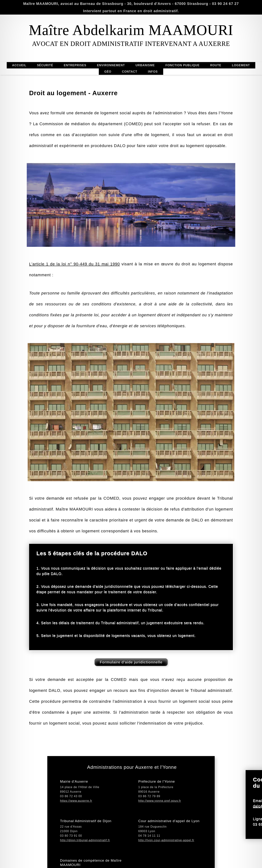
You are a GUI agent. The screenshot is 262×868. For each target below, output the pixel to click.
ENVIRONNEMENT (112, 65)
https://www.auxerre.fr (76, 820)
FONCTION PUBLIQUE (182, 65)
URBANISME (144, 65)
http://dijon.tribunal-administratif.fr (85, 860)
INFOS (152, 72)
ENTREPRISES (75, 66)
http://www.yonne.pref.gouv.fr (160, 820)
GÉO (107, 72)
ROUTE (216, 66)
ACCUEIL (19, 65)
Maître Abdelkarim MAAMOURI (131, 30)
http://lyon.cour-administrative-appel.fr (166, 860)
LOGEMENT (241, 65)
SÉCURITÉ (45, 66)
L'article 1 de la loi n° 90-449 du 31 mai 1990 (75, 311)
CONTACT (130, 71)
